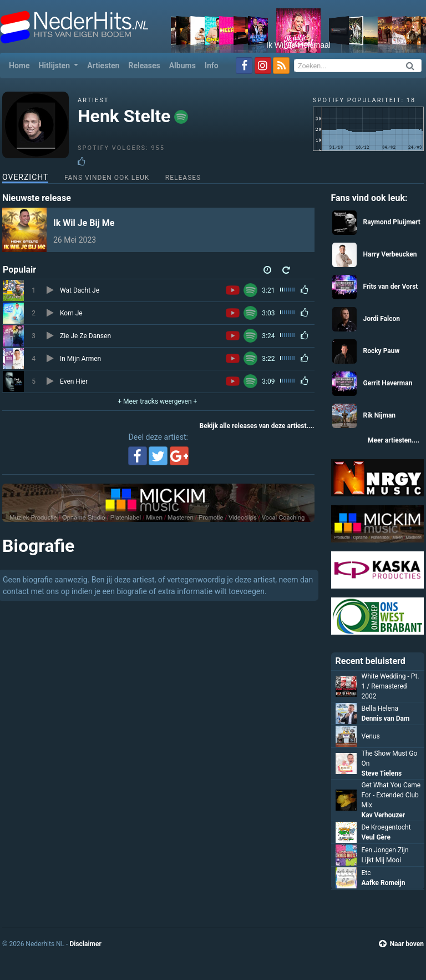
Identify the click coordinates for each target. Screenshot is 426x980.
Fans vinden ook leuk (107, 178)
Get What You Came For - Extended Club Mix (391, 795)
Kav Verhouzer (384, 815)
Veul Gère (376, 837)
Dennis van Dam (386, 718)
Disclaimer (85, 944)
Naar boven (401, 944)
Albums (182, 66)
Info (212, 66)
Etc (366, 873)
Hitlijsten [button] (55, 66)
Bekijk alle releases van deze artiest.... (257, 426)
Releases (144, 66)
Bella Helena (380, 708)
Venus (371, 736)
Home (21, 65)
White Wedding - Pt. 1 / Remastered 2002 (390, 686)
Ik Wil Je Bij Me (84, 223)
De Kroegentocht (386, 827)
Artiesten (103, 66)
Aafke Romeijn (384, 883)
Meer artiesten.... (394, 440)
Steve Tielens (382, 773)
